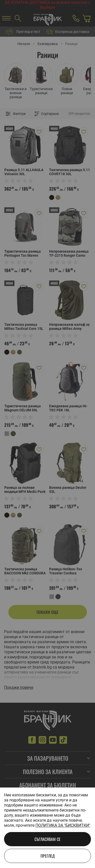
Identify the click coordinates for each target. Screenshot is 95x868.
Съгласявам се (48, 839)
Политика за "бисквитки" (63, 825)
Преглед (48, 856)
